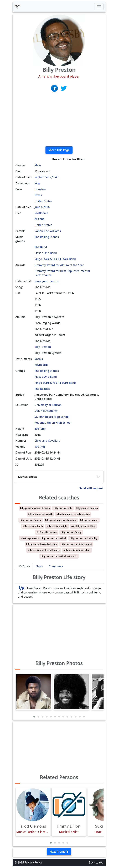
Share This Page (59, 150)
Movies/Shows (28, 477)
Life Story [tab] (24, 566)
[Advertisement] (59, 119)
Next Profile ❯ (59, 852)
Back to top (96, 862)
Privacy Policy (33, 862)
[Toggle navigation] (99, 7)
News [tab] (39, 566)
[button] (34, 717)
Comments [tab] (56, 566)
